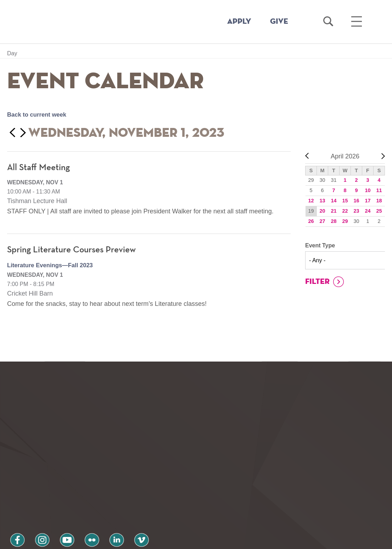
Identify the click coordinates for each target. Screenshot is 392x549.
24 (368, 211)
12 (311, 201)
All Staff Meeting (40, 168)
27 (322, 221)
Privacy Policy (32, 511)
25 (379, 211)
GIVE (279, 22)
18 (379, 201)
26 (311, 221)
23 (356, 211)
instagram (35, 492)
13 (322, 201)
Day (12, 53)
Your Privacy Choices (219, 540)
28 (334, 221)
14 (334, 201)
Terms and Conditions (102, 511)
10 (368, 190)
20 (322, 211)
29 (345, 221)
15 (345, 201)
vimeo (116, 492)
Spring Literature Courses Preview (75, 250)
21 (334, 211)
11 (379, 190)
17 (368, 201)
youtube (55, 492)
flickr (75, 492)
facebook (15, 492)
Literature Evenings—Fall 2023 (54, 265)
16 (356, 201)
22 (345, 211)
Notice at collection (152, 540)
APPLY (239, 22)
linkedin (96, 492)
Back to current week (39, 114)
